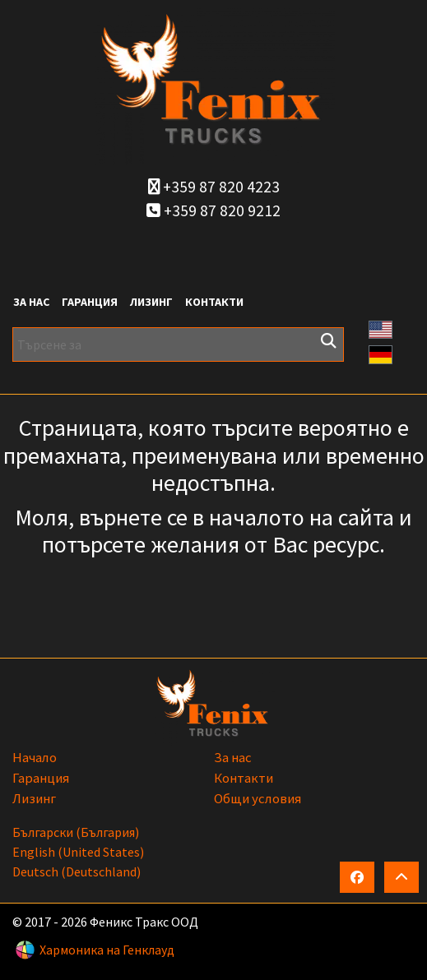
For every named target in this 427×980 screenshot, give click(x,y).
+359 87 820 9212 (213, 210)
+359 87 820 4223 (214, 187)
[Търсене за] (178, 344)
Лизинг (151, 302)
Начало (35, 757)
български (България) (76, 832)
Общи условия (258, 798)
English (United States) (78, 852)
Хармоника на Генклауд (107, 950)
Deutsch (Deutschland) (77, 871)
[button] (381, 328)
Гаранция (90, 302)
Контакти (214, 302)
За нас (31, 302)
